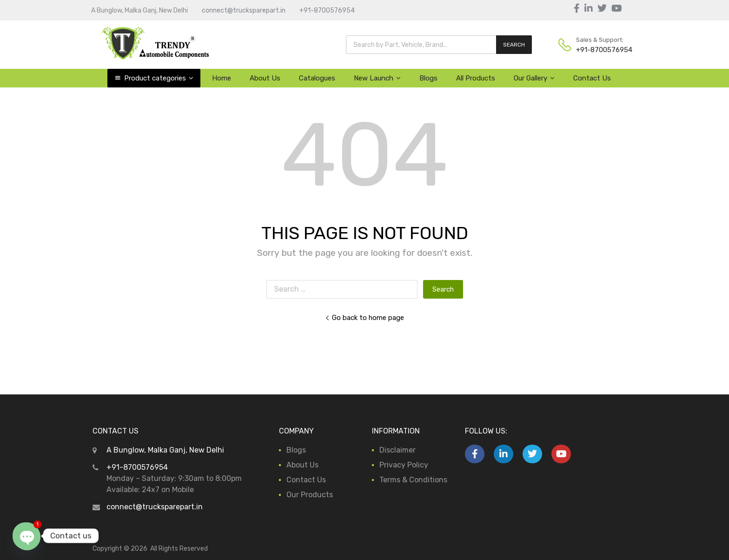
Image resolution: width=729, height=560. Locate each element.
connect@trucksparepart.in (244, 10)
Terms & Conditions (413, 480)
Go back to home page (364, 318)
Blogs (428, 78)
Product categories (159, 78)
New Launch (377, 78)
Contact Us (592, 78)
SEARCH (514, 45)
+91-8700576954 (327, 10)
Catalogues (317, 78)
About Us (265, 78)
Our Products (310, 495)
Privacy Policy (404, 465)
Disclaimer (398, 450)
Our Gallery (534, 78)
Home (222, 78)
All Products (476, 78)
